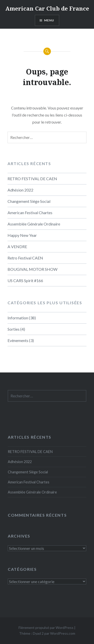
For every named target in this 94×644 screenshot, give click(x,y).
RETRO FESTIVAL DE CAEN (32, 179)
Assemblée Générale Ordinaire (34, 224)
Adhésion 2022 (20, 190)
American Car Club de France (47, 8)
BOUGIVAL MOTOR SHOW (32, 269)
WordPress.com (63, 633)
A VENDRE (17, 247)
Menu (49, 20)
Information (18, 318)
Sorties (14, 329)
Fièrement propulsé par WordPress (46, 628)
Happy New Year (22, 235)
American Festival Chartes (30, 213)
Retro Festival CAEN (25, 258)
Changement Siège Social (29, 201)
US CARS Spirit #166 (25, 280)
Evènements (18, 340)
